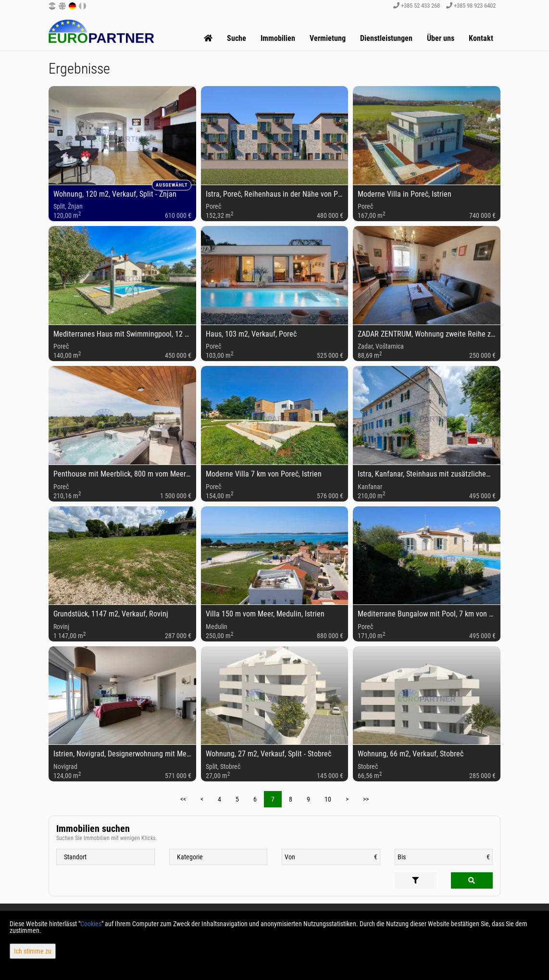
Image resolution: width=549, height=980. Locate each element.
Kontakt (481, 38)
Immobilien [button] (278, 38)
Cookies (91, 924)
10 (328, 799)
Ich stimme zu (33, 951)
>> (366, 799)
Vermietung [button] (328, 38)
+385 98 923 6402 (471, 6)
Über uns (441, 38)
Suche (237, 38)
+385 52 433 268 (417, 6)
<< (183, 799)
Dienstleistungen (386, 38)
